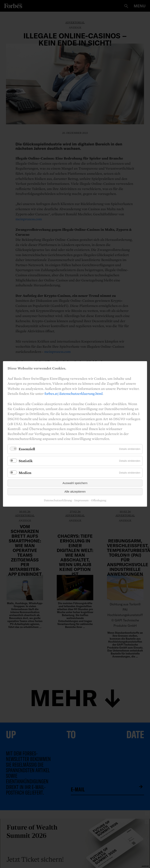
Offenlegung (99, 500)
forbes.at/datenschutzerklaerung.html (74, 394)
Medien (25, 473)
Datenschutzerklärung (58, 500)
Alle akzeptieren (75, 492)
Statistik (26, 461)
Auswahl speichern (75, 483)
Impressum (81, 500)
